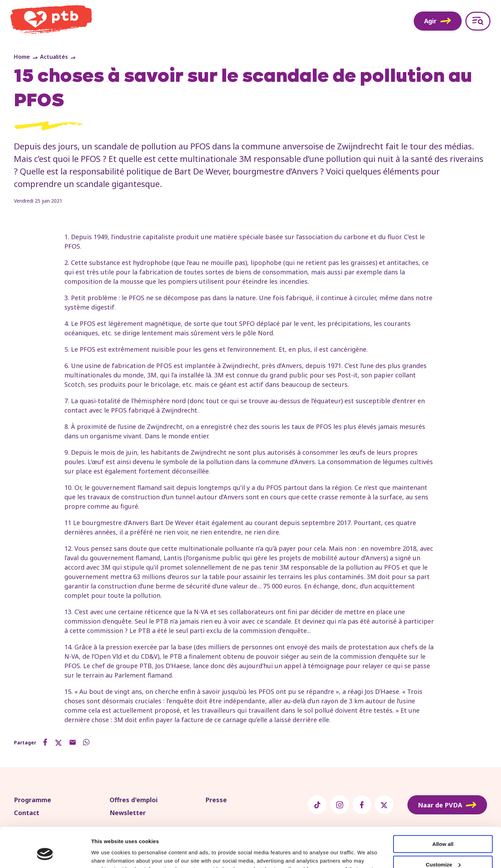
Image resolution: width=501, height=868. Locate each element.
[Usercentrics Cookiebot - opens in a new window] (45, 854)
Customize (443, 831)
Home (22, 57)
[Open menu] (478, 21)
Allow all (443, 810)
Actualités (54, 57)
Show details (107, 854)
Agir (438, 21)
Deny (443, 851)
